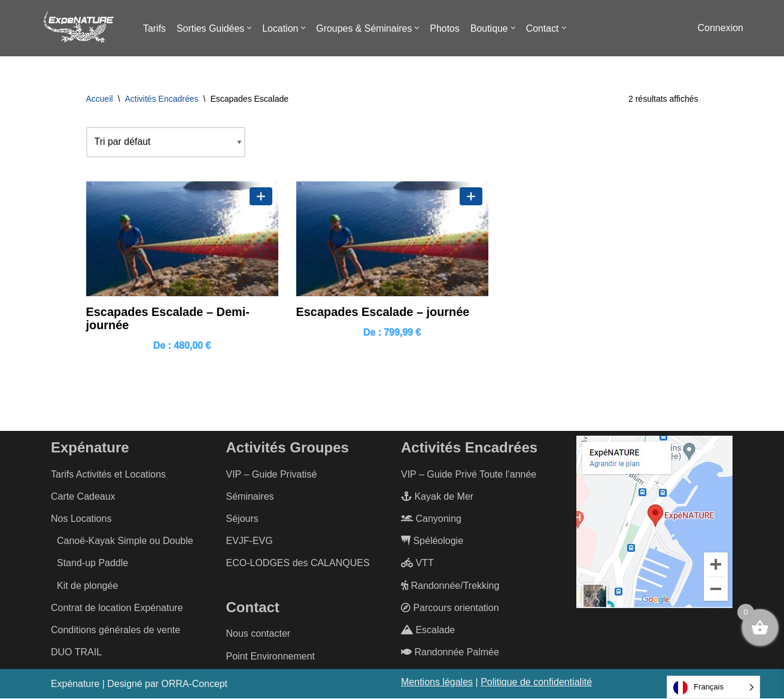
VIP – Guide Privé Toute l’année (469, 474)
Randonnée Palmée (450, 653)
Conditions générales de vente (116, 630)
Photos (446, 28)
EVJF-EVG (250, 541)
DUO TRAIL (76, 653)
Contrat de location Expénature (117, 608)
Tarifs (154, 28)
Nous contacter (259, 634)
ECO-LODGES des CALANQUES (298, 563)
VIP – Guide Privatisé (272, 474)
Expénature (75, 684)
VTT (417, 563)
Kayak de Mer (437, 496)
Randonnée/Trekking (450, 586)
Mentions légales (437, 682)
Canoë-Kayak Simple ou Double (125, 541)
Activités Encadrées (162, 99)
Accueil (100, 99)
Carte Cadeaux (83, 496)
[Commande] (166, 142)
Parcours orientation (450, 608)
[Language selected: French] (713, 687)
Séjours (242, 519)
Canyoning (431, 519)
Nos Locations (81, 519)
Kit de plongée (87, 586)
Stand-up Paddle (92, 563)
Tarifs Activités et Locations (108, 474)
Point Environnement (271, 656)
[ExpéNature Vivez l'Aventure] (78, 28)
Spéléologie (432, 541)
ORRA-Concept (195, 684)
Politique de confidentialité (536, 682)
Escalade (428, 630)
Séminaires (250, 496)
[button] (250, 28)
